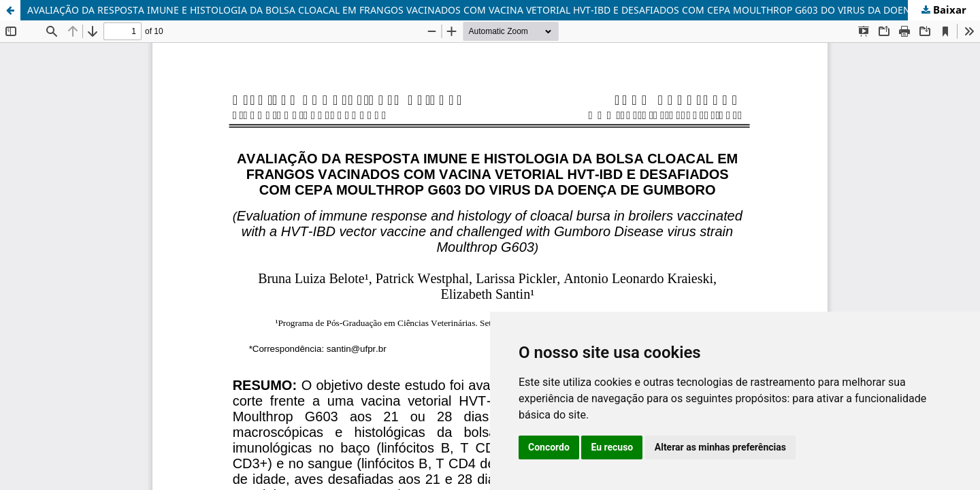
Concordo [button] (549, 447)
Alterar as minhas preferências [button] (720, 447)
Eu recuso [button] (612, 447)
